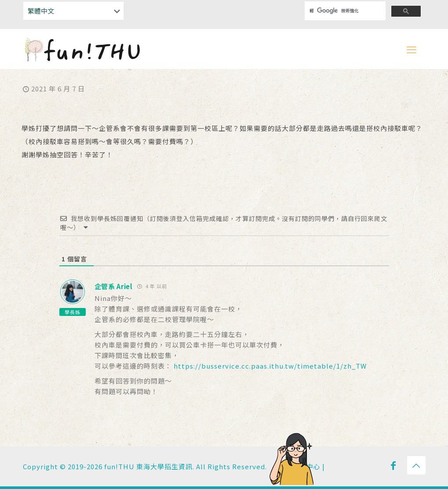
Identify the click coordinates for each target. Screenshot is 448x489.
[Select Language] (73, 11)
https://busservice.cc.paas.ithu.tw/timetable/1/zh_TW (270, 366)
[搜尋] (339, 11)
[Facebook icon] (393, 465)
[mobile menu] (412, 49)
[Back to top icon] (416, 465)
